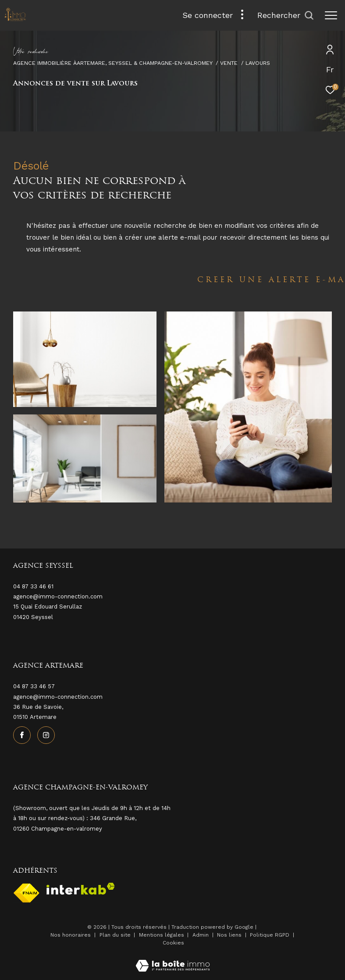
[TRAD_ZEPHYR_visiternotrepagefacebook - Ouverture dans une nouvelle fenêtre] (22, 735)
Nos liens (230, 935)
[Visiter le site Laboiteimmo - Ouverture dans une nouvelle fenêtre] (173, 960)
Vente (229, 63)
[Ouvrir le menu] (331, 15)
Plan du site (116, 935)
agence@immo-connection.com (58, 697)
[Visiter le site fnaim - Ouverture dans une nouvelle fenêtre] (27, 893)
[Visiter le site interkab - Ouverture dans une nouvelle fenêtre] (81, 889)
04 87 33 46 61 (33, 586)
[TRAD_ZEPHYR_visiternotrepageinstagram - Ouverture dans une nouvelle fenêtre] (46, 735)
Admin (201, 935)
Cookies (173, 943)
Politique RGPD (270, 935)
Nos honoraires (71, 935)
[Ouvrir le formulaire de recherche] (286, 15)
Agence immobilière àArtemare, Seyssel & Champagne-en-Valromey (113, 63)
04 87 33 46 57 (34, 686)
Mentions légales (162, 935)
